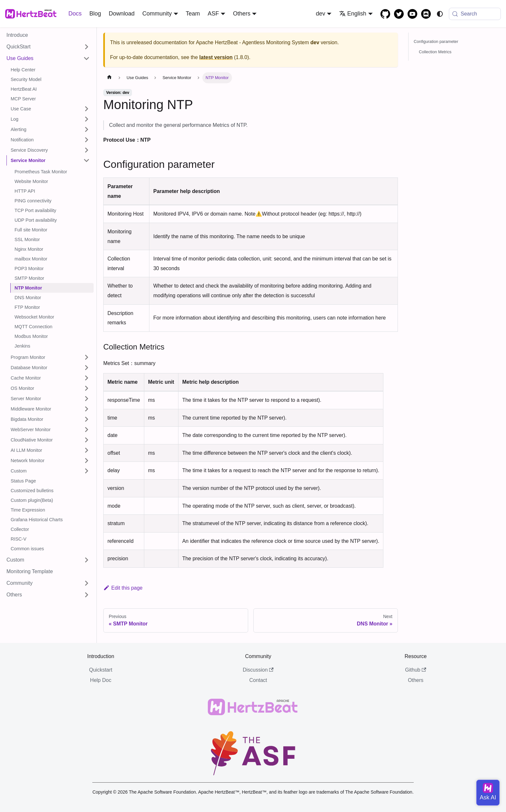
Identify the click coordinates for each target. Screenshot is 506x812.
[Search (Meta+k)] (475, 14)
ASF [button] (213, 14)
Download (122, 14)
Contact (258, 680)
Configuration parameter (436, 41)
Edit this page (123, 588)
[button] (48, 47)
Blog (95, 14)
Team (193, 14)
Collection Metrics (435, 52)
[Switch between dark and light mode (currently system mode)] (440, 14)
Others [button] (242, 14)
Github (415, 670)
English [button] (353, 14)
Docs (75, 14)
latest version (216, 57)
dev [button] (321, 14)
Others (416, 680)
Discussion (258, 670)
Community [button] (157, 14)
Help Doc (101, 680)
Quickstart (101, 670)
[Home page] (109, 78)
